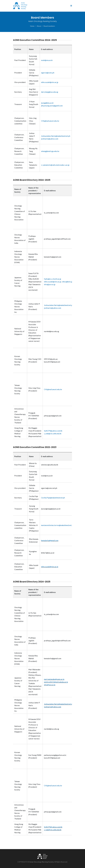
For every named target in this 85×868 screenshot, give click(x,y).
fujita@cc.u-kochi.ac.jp (53, 279)
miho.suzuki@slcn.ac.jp (50, 82)
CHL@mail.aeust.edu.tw (50, 121)
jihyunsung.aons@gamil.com (52, 106)
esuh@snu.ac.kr (47, 60)
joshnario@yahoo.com (50, 139)
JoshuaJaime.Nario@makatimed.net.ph (56, 136)
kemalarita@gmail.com (50, 540)
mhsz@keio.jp (67, 282)
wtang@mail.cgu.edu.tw (50, 151)
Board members (49, 26)
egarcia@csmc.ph (48, 73)
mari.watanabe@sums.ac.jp (54, 679)
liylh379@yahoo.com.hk (53, 431)
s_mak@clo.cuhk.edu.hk (53, 434)
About (39, 26)
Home (32, 26)
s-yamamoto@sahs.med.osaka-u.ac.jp (55, 165)
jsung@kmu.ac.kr (47, 103)
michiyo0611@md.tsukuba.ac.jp (56, 682)
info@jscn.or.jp (50, 284)
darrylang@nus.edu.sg (50, 92)
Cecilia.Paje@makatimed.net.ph (53, 498)
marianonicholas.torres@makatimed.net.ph (57, 525)
